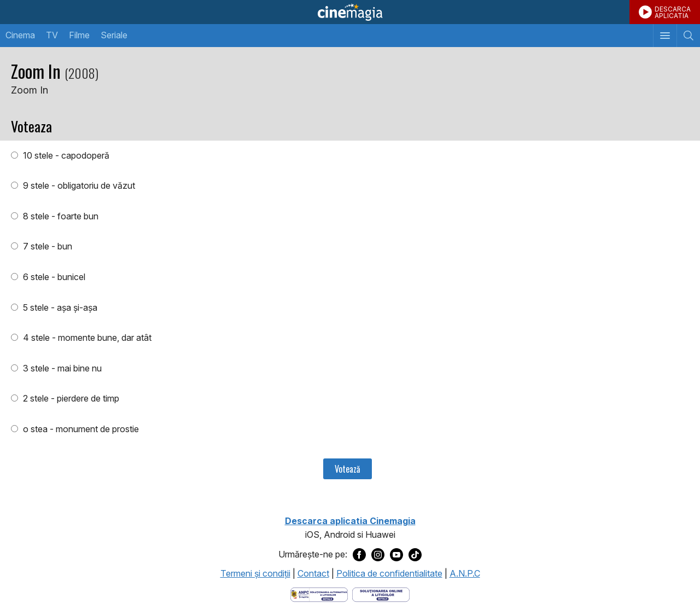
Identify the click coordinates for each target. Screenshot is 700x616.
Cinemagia (350, 12)
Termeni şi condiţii (255, 573)
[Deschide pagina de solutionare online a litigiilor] (381, 594)
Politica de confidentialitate (389, 573)
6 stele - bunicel (53, 277)
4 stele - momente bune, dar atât (86, 338)
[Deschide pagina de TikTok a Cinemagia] (415, 555)
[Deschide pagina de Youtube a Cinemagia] (396, 555)
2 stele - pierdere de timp (70, 398)
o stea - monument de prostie (80, 429)
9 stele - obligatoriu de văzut (78, 185)
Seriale (114, 35)
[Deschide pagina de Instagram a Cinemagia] (378, 555)
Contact (313, 573)
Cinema (20, 35)
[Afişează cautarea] (688, 36)
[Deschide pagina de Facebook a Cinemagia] (359, 555)
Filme (79, 35)
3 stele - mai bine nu (61, 368)
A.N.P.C (465, 573)
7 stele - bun (46, 246)
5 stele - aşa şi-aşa (59, 307)
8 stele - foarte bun (60, 216)
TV (52, 35)
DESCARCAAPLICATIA (673, 12)
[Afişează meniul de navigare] (665, 36)
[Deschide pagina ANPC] (319, 594)
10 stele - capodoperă (65, 155)
